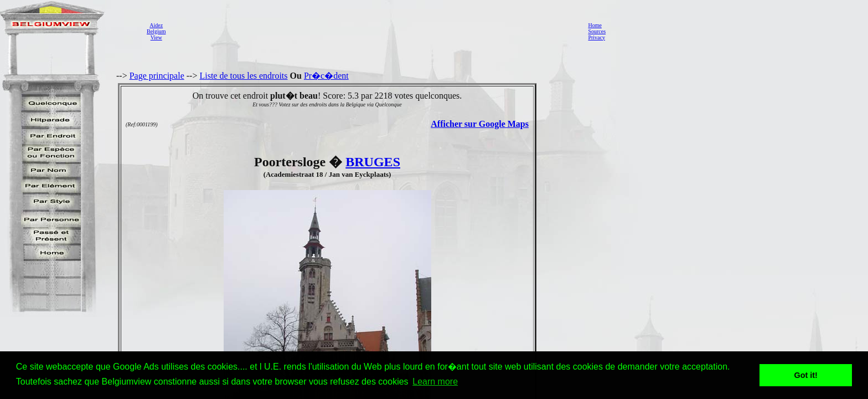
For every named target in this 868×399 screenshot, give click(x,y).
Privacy (596, 37)
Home (595, 25)
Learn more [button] (435, 382)
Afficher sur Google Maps (480, 124)
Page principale (157, 76)
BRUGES (373, 162)
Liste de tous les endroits (243, 76)
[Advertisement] (374, 31)
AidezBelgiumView (156, 31)
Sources (597, 31)
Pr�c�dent (326, 76)
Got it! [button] (806, 375)
